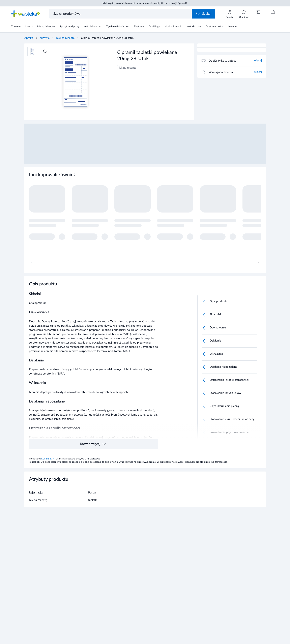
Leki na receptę (65, 38)
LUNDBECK (48, 459)
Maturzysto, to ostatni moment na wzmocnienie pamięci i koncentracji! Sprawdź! (145, 3)
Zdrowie (45, 38)
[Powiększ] (45, 52)
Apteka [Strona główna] (29, 38)
